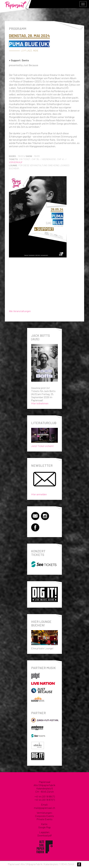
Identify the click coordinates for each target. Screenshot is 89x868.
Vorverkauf (16, 162)
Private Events (45, 819)
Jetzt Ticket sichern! (44, 437)
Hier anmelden (39, 494)
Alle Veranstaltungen (20, 311)
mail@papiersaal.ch (44, 808)
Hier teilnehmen (40, 403)
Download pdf (45, 835)
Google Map (44, 827)
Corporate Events (44, 816)
